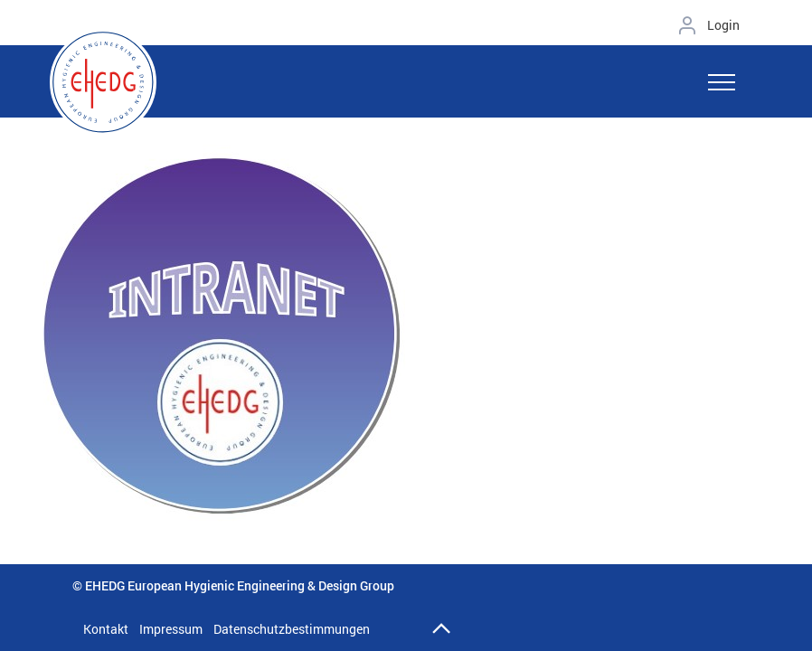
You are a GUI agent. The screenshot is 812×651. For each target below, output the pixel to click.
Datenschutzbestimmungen (292, 629)
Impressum (171, 629)
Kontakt (106, 629)
